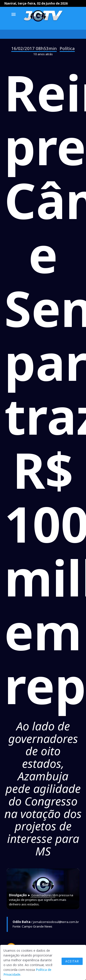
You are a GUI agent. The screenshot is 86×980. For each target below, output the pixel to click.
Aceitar (72, 961)
